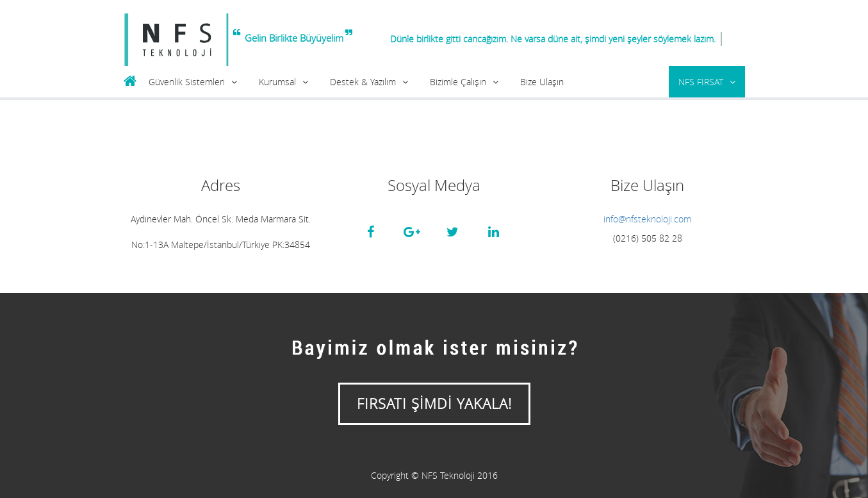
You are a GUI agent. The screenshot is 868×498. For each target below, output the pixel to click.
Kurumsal (277, 82)
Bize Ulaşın (542, 82)
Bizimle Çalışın (458, 82)
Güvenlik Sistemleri (187, 82)
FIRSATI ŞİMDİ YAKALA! (434, 403)
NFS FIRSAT (701, 82)
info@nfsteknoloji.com (647, 219)
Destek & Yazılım (363, 82)
